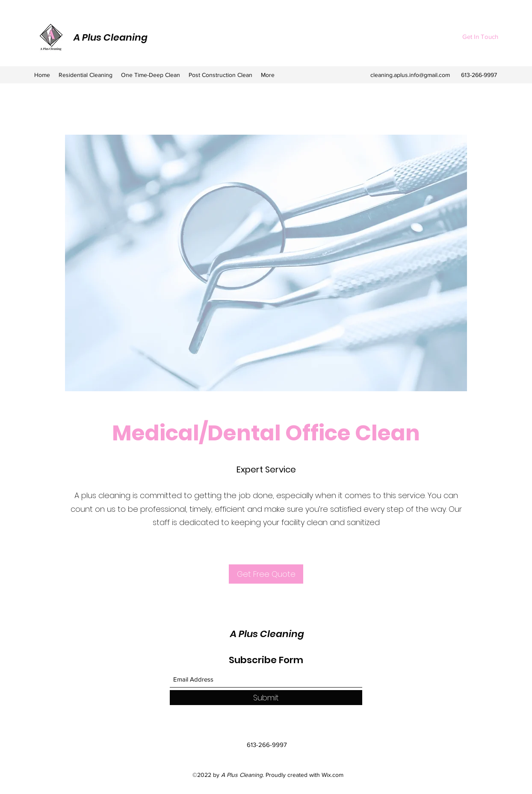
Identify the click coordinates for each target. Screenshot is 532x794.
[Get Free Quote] (266, 574)
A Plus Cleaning (111, 37)
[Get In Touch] (480, 37)
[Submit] (266, 698)
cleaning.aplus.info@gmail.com (410, 75)
